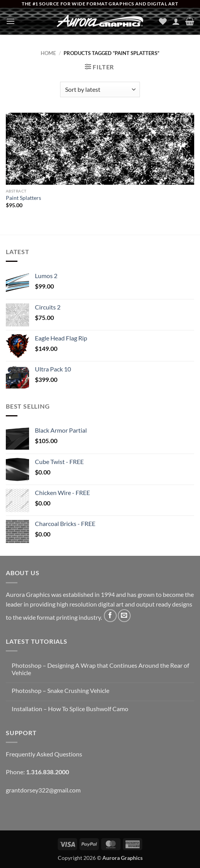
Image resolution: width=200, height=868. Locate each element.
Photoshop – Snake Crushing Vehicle (60, 690)
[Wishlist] (163, 21)
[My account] (176, 21)
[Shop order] (100, 89)
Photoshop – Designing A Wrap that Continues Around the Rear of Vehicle (100, 669)
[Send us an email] (124, 616)
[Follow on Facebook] (110, 616)
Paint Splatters (23, 198)
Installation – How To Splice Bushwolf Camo (70, 709)
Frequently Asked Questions (44, 754)
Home (48, 53)
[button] (10, 21)
